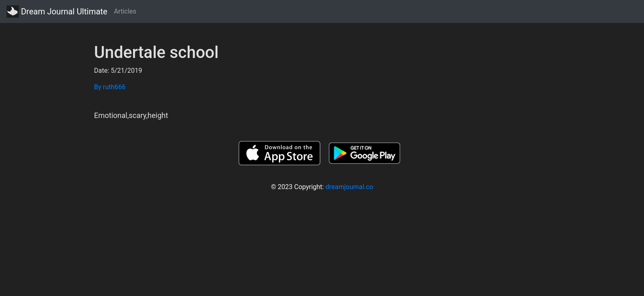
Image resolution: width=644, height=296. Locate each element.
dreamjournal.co (349, 187)
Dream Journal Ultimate (57, 12)
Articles (125, 11)
